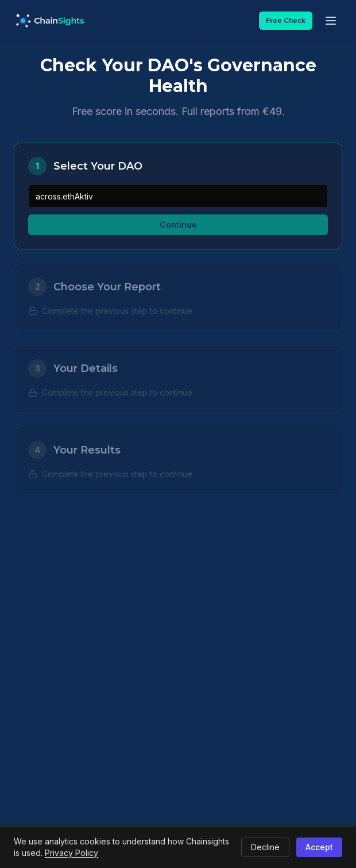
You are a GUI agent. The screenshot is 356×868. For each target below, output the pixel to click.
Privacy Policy (71, 853)
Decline (265, 847)
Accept (319, 847)
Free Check (286, 20)
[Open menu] (331, 21)
